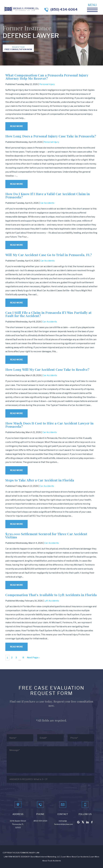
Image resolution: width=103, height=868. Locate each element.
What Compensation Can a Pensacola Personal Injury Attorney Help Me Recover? (47, 77)
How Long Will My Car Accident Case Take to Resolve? (47, 369)
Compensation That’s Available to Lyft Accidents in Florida (51, 595)
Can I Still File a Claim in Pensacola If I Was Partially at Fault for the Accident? (48, 314)
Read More (16, 126)
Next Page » (33, 658)
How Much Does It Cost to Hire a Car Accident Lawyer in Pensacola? (49, 425)
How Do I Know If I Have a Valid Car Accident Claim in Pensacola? (48, 195)
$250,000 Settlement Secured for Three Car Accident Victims (46, 535)
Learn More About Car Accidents (75, 857)
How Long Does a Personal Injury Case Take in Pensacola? (51, 136)
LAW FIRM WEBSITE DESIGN (15, 857)
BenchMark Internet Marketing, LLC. (45, 857)
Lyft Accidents (51, 601)
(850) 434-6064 (64, 9)
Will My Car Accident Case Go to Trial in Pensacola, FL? (49, 255)
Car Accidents (47, 203)
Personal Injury (47, 84)
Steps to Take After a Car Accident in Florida (40, 480)
